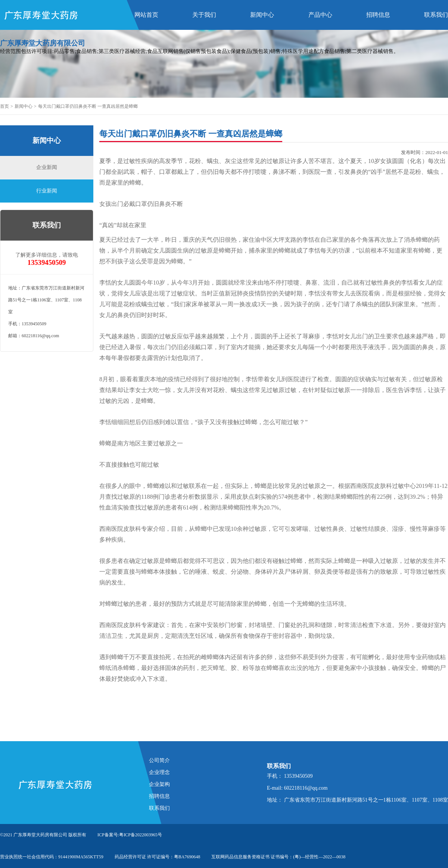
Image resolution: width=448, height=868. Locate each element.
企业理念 (159, 772)
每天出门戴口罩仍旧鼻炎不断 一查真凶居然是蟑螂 (88, 106)
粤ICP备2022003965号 (141, 835)
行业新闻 (47, 191)
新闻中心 (262, 15)
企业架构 (159, 784)
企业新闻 (47, 167)
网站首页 (146, 15)
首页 (4, 106)
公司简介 (159, 760)
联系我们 (436, 15)
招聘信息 (378, 15)
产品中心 (320, 15)
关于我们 (204, 15)
